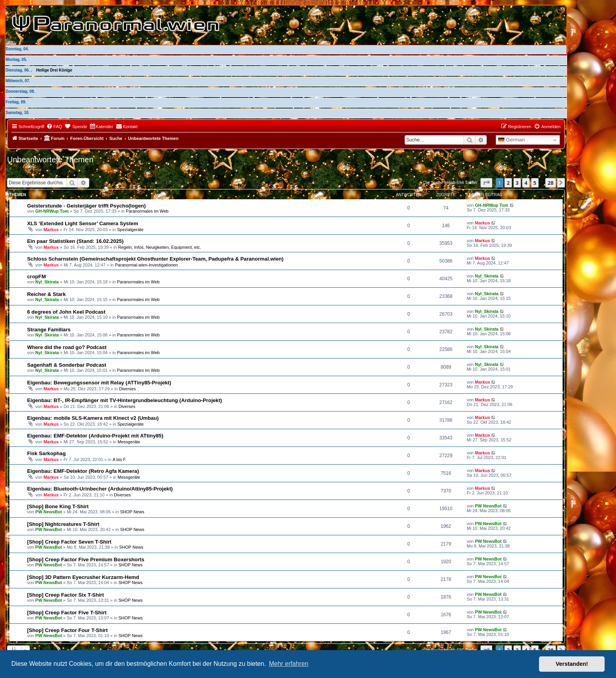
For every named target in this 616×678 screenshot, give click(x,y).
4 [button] (526, 183)
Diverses (127, 389)
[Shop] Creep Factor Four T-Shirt (67, 630)
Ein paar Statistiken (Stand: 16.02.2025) (75, 241)
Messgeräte (129, 442)
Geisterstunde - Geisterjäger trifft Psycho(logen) (86, 206)
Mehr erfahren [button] (289, 664)
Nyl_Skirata (47, 282)
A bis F (119, 459)
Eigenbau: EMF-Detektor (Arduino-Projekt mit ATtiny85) (95, 436)
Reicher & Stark (46, 294)
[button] (486, 183)
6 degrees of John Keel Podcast (66, 312)
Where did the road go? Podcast (67, 347)
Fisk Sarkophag (46, 453)
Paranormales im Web (147, 211)
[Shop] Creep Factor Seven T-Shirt (69, 542)
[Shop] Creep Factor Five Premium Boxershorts (86, 559)
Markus (51, 230)
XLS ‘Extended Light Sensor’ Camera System (83, 223)
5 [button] (535, 183)
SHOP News (132, 512)
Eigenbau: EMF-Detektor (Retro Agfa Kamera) (83, 471)
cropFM (37, 277)
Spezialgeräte (130, 230)
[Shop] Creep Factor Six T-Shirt (66, 595)
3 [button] (517, 183)
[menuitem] (54, 127)
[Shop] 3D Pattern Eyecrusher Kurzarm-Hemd (83, 577)
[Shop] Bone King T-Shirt (58, 506)
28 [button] (551, 183)
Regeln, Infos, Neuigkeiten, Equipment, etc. (159, 247)
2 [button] (508, 183)
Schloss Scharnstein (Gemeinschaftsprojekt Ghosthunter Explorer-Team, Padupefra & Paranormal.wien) (155, 259)
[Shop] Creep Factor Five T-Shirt (67, 613)
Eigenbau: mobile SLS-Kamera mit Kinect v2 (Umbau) (93, 418)
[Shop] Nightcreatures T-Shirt (63, 524)
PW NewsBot (49, 512)
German (511, 140)
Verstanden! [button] (572, 664)
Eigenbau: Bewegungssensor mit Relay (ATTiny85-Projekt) (99, 383)
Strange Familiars (49, 330)
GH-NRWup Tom (52, 211)
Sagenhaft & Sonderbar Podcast (67, 365)
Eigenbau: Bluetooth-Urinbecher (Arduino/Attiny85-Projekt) (100, 489)
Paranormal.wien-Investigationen (147, 265)
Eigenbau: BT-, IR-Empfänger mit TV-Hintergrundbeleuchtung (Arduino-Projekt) (125, 400)
